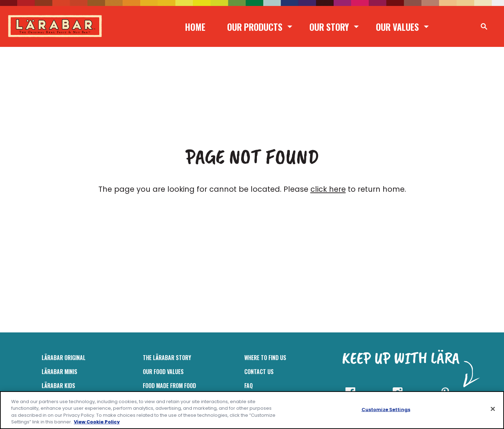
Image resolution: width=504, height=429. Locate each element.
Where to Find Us (265, 358)
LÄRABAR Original (64, 358)
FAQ (248, 386)
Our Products (255, 27)
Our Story (329, 27)
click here (328, 189)
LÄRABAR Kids (58, 386)
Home (195, 27)
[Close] (493, 409)
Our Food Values (163, 372)
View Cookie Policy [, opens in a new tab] (97, 422)
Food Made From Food (169, 386)
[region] (252, 410)
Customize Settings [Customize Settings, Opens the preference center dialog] (386, 410)
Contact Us (259, 372)
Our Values (397, 27)
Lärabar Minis (59, 372)
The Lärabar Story (167, 358)
